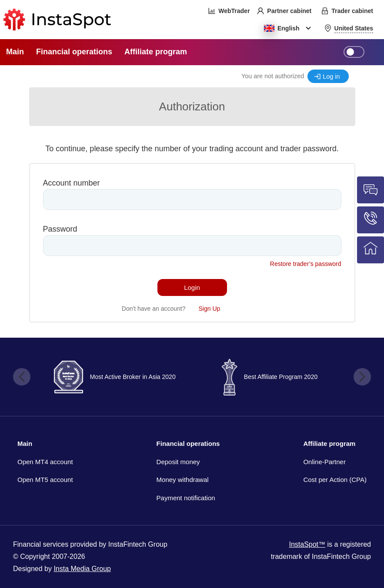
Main (25, 443)
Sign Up (210, 309)
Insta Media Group (82, 569)
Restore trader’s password (306, 264)
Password (60, 229)
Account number (72, 183)
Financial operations (188, 443)
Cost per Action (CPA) (335, 480)
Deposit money (178, 462)
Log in (331, 76)
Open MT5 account (45, 480)
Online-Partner (324, 462)
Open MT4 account (45, 462)
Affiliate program (329, 443)
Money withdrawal (183, 480)
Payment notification (186, 498)
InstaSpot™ (307, 544)
